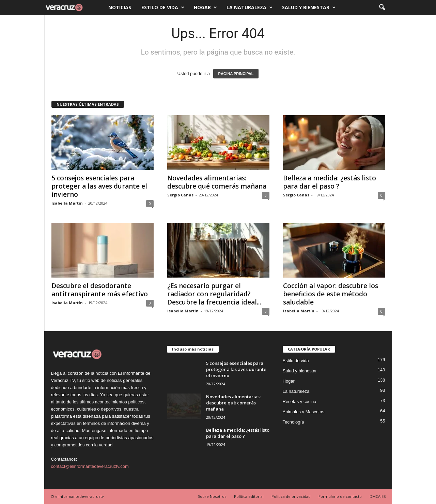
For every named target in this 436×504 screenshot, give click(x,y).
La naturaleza (250, 8)
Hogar (205, 8)
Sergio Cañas (180, 195)
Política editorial (249, 496)
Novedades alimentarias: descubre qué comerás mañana (217, 182)
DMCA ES (378, 496)
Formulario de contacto (340, 496)
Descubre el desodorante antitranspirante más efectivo (100, 290)
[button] (382, 8)
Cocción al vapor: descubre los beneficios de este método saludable (331, 294)
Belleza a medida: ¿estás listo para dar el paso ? (330, 182)
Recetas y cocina (300, 402)
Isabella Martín (67, 203)
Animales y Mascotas (304, 412)
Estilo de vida (163, 8)
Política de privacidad (291, 496)
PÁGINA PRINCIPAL (236, 74)
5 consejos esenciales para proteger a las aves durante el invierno (99, 186)
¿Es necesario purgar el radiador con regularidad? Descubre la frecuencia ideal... (214, 294)
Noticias (120, 7)
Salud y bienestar (309, 8)
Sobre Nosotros (212, 496)
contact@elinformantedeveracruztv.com (90, 466)
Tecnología (293, 422)
